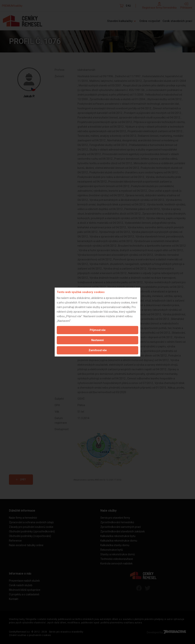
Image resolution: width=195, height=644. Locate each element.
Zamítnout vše (98, 350)
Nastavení (97, 340)
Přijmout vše (98, 330)
